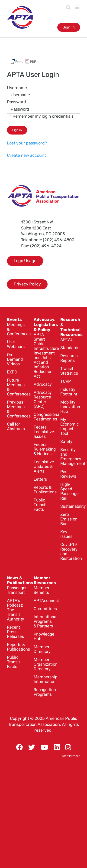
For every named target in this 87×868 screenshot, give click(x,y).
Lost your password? (27, 143)
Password (16, 102)
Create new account (26, 155)
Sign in (69, 27)
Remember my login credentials (41, 116)
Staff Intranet (71, 756)
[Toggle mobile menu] (78, 7)
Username (17, 88)
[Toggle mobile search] (68, 7)
